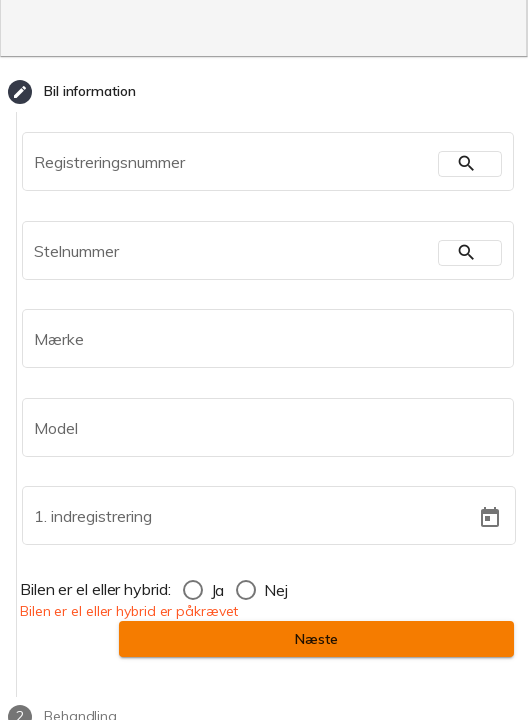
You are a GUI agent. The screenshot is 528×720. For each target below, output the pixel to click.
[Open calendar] (489, 518)
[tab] (264, 92)
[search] (470, 164)
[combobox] (256, 343)
